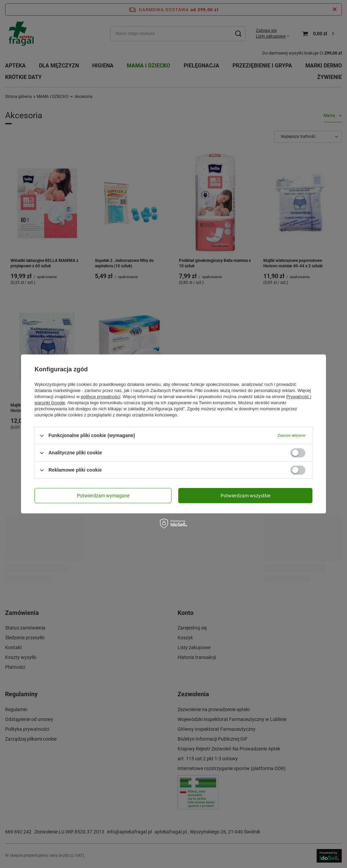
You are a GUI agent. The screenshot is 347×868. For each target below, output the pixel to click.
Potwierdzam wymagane (103, 496)
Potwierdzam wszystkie (246, 496)
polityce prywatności (101, 397)
